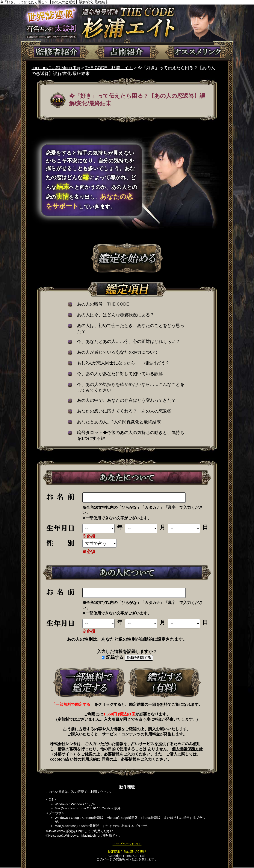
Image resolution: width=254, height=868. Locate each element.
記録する (113, 657)
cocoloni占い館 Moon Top (56, 68)
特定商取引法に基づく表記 (127, 852)
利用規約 (89, 759)
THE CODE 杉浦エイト (109, 68)
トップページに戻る (127, 844)
